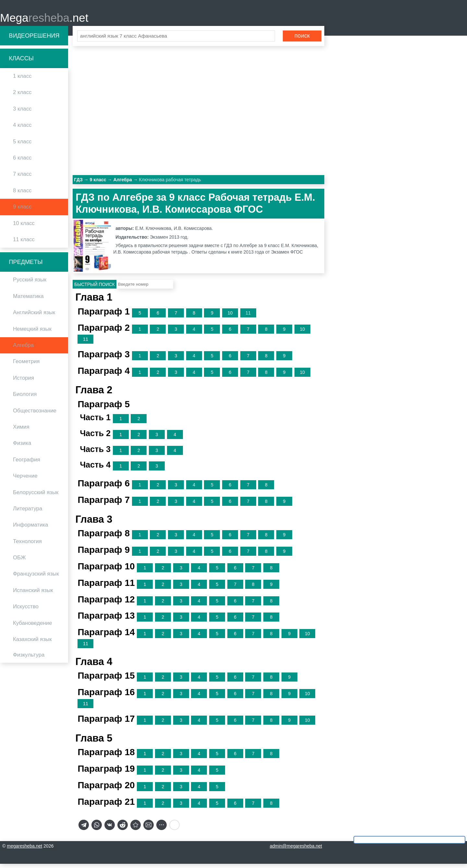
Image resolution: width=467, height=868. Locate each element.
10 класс (24, 227)
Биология (25, 398)
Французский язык (36, 578)
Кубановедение (32, 627)
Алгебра (23, 349)
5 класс (22, 145)
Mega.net (44, 20)
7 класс (22, 178)
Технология (27, 545)
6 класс (22, 162)
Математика (28, 300)
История (24, 382)
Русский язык (30, 284)
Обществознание (35, 415)
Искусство (26, 611)
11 (248, 317)
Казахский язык (32, 643)
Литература (28, 512)
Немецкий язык (32, 333)
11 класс (24, 243)
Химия (21, 431)
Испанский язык (33, 594)
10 (230, 317)
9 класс (22, 211)
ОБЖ (19, 561)
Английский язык (34, 317)
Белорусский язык (36, 496)
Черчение (25, 480)
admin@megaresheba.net (296, 850)
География (27, 464)
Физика (22, 447)
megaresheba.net (24, 850)
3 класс (22, 113)
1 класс (22, 80)
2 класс (22, 96)
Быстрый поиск (95, 288)
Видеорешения (34, 40)
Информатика (30, 529)
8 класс (22, 194)
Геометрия (26, 366)
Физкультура (29, 659)
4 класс (22, 129)
